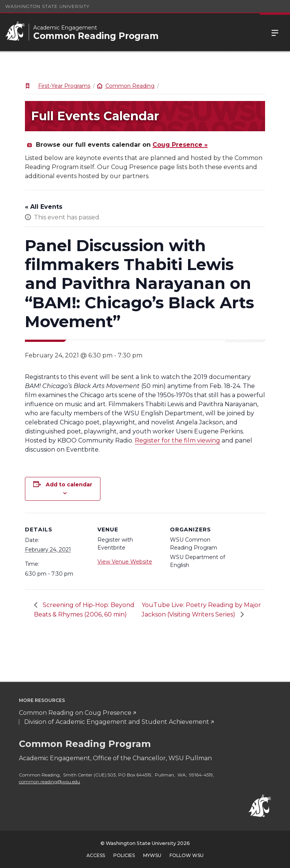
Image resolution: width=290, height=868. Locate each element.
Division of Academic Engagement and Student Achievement (117, 722)
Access (96, 855)
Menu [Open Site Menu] (275, 32)
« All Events (44, 207)
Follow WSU (187, 855)
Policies (124, 855)
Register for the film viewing (177, 440)
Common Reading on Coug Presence (75, 713)
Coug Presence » (180, 145)
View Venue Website (125, 562)
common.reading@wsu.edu (49, 782)
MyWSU (152, 855)
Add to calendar (69, 484)
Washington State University (47, 6)
